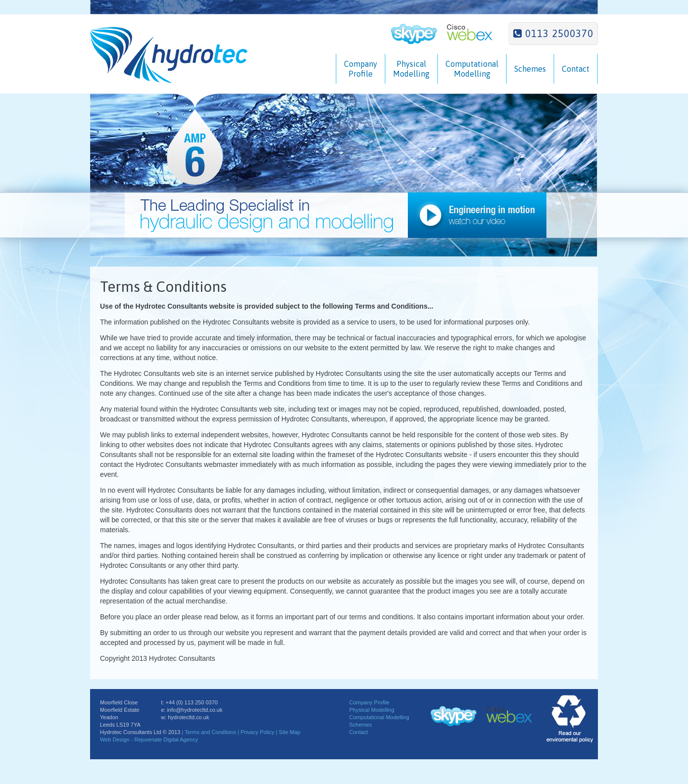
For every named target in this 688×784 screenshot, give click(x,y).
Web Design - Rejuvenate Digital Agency (149, 739)
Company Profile (369, 702)
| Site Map (288, 732)
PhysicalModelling (411, 69)
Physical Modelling (371, 710)
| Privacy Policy (257, 732)
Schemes (530, 69)
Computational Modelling (379, 717)
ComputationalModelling (472, 69)
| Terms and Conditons (209, 732)
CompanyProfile (361, 69)
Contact (576, 69)
